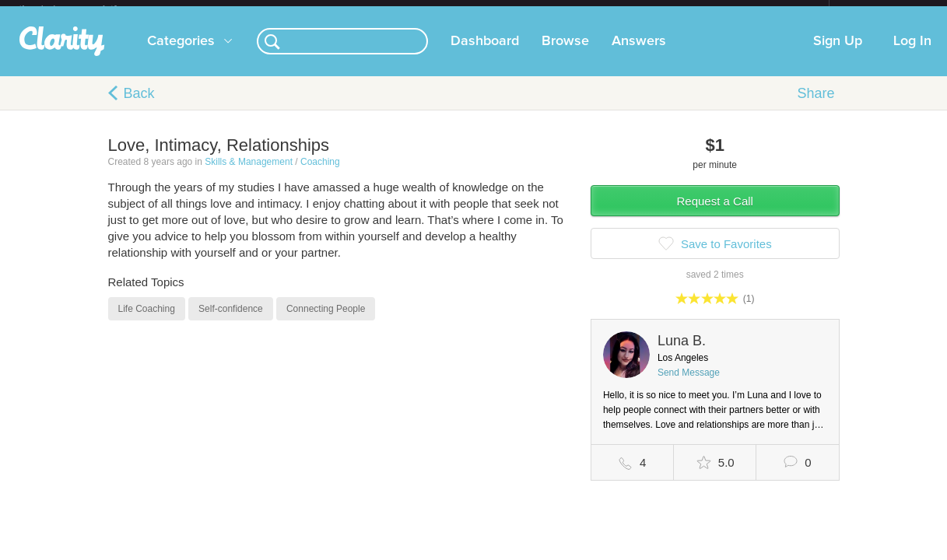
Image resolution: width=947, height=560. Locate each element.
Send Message (689, 385)
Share (815, 106)
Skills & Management (249, 174)
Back (139, 106)
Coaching (320, 174)
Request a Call (715, 213)
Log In (912, 54)
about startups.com (884, 10)
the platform (84, 9)
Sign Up (838, 54)
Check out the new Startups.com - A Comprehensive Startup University (660, 10)
